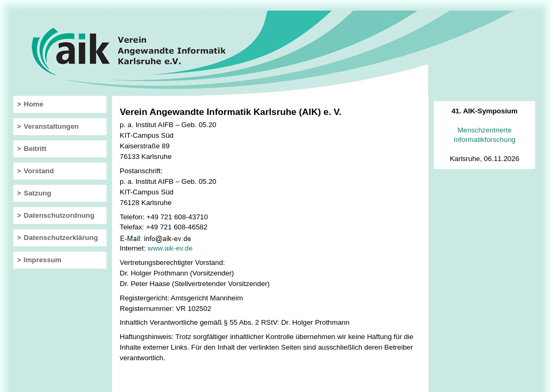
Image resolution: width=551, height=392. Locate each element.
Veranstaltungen (51, 126)
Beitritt (35, 149)
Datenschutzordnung (59, 215)
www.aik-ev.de (170, 248)
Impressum (43, 260)
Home (34, 104)
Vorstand (39, 171)
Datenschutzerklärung (61, 238)
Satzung (38, 193)
